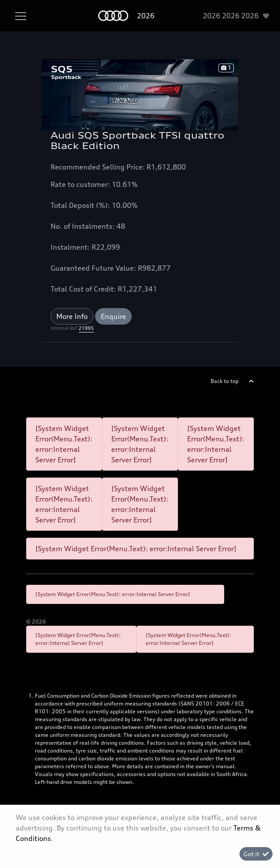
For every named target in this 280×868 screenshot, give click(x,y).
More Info (72, 316)
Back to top (225, 381)
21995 (86, 328)
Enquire (113, 316)
